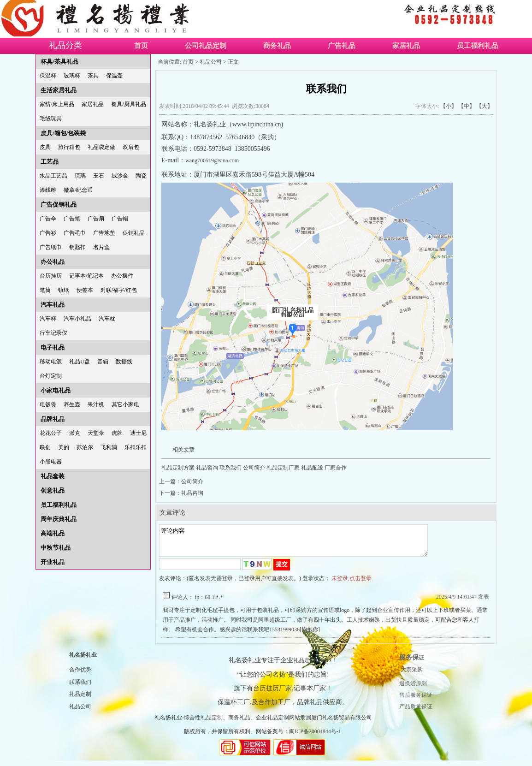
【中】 (467, 106)
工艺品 (50, 162)
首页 (141, 46)
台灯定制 (51, 376)
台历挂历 (51, 276)
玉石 (99, 176)
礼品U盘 (80, 362)
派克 (75, 433)
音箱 (103, 362)
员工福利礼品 (478, 46)
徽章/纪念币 (78, 190)
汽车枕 (107, 319)
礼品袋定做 (101, 147)
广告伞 (48, 219)
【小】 (449, 106)
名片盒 (101, 247)
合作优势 (80, 675)
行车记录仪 (53, 333)
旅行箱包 (69, 147)
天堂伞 (96, 433)
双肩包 (131, 147)
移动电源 (51, 362)
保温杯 (48, 76)
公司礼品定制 (206, 46)
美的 (64, 447)
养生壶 (72, 404)
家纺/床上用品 (57, 104)
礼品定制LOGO (312, 666)
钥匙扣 (77, 247)
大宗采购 (412, 675)
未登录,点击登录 (352, 584)
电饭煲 (48, 404)
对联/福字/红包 (119, 290)
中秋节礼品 (56, 548)
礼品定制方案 (178, 468)
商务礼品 (277, 46)
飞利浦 (109, 447)
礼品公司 (211, 62)
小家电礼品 (56, 390)
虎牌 (117, 433)
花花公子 (51, 433)
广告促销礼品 (59, 205)
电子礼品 (53, 347)
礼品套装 (53, 476)
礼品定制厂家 (283, 468)
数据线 (124, 362)
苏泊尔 (85, 447)
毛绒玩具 (51, 119)
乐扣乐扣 (136, 447)
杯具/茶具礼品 (59, 62)
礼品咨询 (207, 468)
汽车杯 (48, 319)
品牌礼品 (53, 419)
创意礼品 (53, 490)
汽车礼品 (53, 305)
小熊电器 (51, 462)
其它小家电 (125, 404)
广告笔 (72, 219)
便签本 (85, 290)
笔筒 (45, 290)
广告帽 (120, 219)
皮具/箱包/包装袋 (63, 133)
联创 (45, 447)
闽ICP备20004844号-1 (315, 737)
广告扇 (96, 219)
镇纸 (64, 290)
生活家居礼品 (59, 90)
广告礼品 (342, 46)
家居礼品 (406, 46)
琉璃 (80, 176)
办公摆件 (122, 276)
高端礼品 (53, 533)
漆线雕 (48, 190)
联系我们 (231, 468)
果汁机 (96, 404)
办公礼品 (53, 262)
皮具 (45, 147)
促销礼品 (134, 233)
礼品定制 (80, 700)
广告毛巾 (75, 233)
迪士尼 (138, 433)
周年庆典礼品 (59, 519)
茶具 (93, 76)
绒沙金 (120, 176)
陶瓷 (141, 176)
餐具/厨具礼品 (128, 104)
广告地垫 (104, 233)
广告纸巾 (51, 247)
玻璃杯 (72, 76)
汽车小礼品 (77, 319)
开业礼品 (53, 562)
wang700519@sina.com (212, 160)
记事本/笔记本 (86, 276)
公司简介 (254, 468)
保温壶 (114, 76)
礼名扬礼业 (83, 660)
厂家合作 (335, 468)
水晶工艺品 (53, 176)
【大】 (485, 106)
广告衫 (48, 233)
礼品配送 (312, 468)
